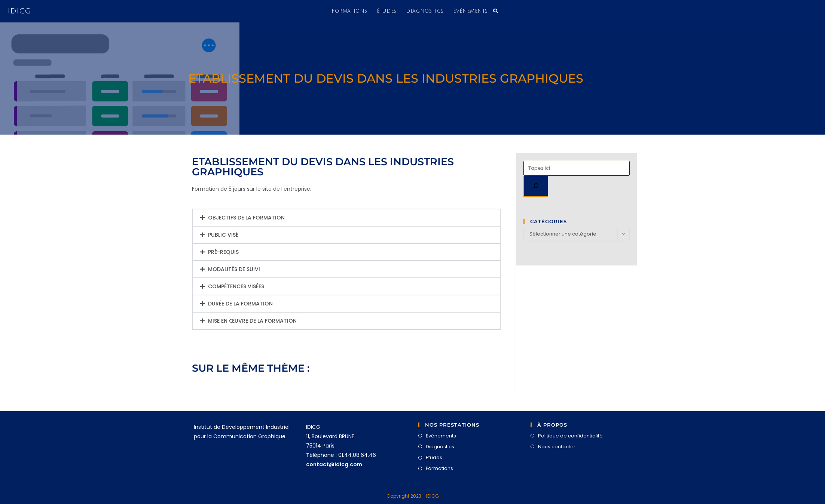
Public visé (223, 235)
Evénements (441, 436)
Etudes (434, 457)
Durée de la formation (240, 304)
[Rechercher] (536, 186)
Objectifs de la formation (246, 218)
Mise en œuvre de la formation (252, 321)
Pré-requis (223, 252)
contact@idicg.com (334, 464)
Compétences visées (236, 286)
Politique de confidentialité (570, 436)
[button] (346, 218)
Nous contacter (557, 447)
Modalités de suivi (234, 269)
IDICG (19, 11)
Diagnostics (440, 447)
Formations (439, 468)
